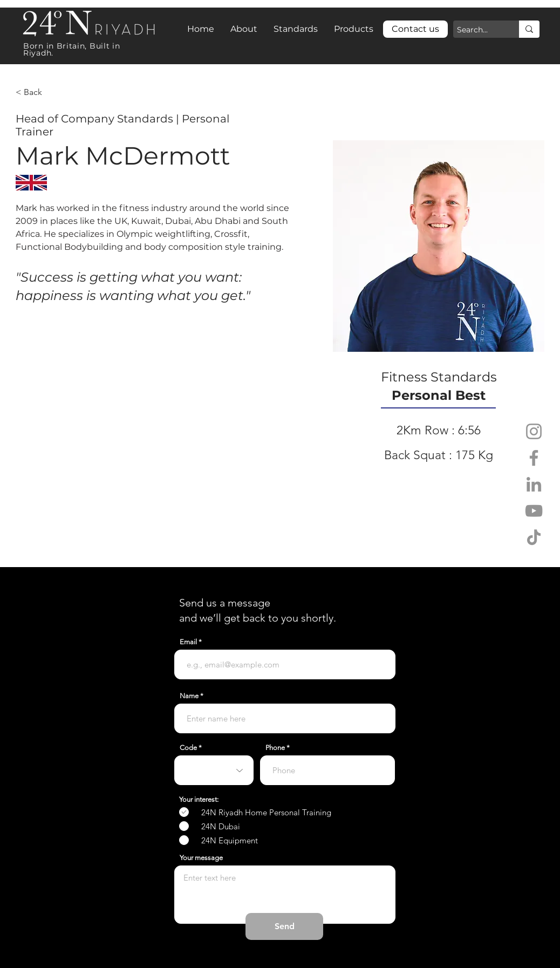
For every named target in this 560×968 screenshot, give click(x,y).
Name (189, 696)
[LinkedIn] (534, 484)
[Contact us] (415, 29)
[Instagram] (534, 431)
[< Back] (37, 93)
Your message (201, 858)
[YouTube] (534, 511)
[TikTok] (534, 537)
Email (188, 642)
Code (188, 748)
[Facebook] (534, 458)
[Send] (284, 926)
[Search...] (477, 30)
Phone (275, 748)
